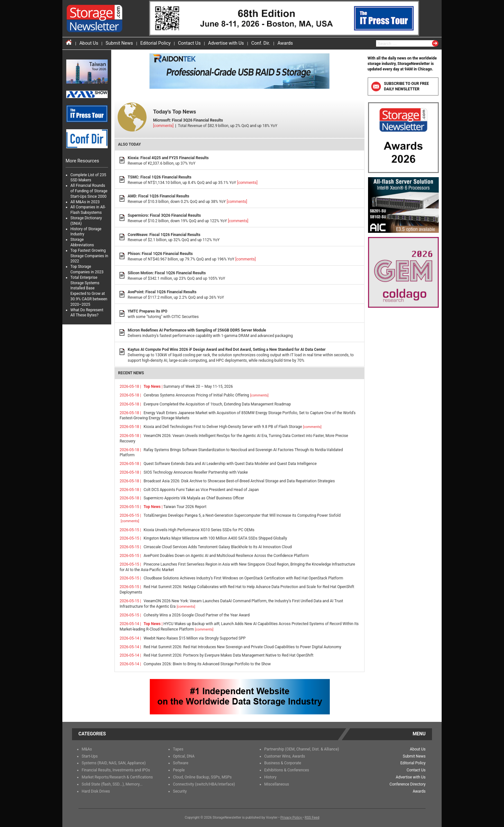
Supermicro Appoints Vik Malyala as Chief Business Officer (194, 498)
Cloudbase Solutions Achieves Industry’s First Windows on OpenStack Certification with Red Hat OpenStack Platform (243, 578)
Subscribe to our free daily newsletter (400, 86)
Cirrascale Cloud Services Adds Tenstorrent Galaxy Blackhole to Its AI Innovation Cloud (218, 547)
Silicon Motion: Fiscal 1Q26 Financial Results (167, 273)
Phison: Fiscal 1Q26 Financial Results (160, 254)
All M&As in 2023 (85, 202)
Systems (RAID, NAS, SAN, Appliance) (114, 763)
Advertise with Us (226, 43)
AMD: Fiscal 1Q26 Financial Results (158, 196)
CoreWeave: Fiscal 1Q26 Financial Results (164, 235)
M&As (87, 749)
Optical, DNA (184, 756)
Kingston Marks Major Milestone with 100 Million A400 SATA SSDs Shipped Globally (215, 538)
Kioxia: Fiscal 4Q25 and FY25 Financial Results (168, 158)
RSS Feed (312, 818)
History (270, 777)
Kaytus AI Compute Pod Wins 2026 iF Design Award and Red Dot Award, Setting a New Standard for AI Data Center (227, 350)
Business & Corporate (283, 763)
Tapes (178, 749)
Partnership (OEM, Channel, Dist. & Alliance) (302, 749)
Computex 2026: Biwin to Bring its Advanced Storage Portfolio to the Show (207, 664)
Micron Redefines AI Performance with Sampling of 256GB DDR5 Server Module (197, 330)
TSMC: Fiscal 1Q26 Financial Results (159, 177)
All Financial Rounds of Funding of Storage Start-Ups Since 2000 (89, 191)
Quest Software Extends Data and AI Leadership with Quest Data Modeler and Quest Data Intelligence (230, 464)
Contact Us (189, 43)
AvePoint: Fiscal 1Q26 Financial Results (162, 292)
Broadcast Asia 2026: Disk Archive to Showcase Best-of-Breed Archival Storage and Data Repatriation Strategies (239, 481)
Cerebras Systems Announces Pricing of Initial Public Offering (206, 395)
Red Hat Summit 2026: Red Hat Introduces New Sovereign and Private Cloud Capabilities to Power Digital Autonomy (243, 647)
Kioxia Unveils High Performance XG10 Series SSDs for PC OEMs (199, 530)
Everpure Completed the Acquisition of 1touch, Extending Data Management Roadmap (217, 404)
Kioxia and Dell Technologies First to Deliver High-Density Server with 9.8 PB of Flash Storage (233, 427)
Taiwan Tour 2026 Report (175, 507)
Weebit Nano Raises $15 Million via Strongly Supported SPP (195, 638)
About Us (89, 43)
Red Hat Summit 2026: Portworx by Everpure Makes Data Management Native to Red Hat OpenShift (229, 655)
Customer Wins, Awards (285, 756)
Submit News (119, 43)
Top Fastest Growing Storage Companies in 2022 (89, 256)
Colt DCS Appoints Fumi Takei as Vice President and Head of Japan (201, 490)
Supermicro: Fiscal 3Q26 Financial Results (164, 215)
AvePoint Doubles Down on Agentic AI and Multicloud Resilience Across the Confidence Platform (226, 556)
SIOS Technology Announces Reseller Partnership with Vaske (196, 472)
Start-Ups (90, 756)
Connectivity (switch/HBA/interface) (204, 784)
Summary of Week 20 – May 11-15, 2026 (188, 386)
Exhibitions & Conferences (287, 770)
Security (180, 791)
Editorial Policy (156, 43)
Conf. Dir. (261, 43)
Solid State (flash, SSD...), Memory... (112, 784)
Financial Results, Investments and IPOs (116, 770)
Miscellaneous (277, 784)
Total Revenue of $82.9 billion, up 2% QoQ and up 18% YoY (241, 117)
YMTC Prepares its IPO (147, 311)
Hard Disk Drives (96, 791)
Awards (285, 43)
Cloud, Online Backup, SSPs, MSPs (202, 777)
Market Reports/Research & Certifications (117, 777)
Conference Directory (408, 784)
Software (181, 763)
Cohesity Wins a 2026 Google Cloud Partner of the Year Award (197, 615)
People (179, 770)
